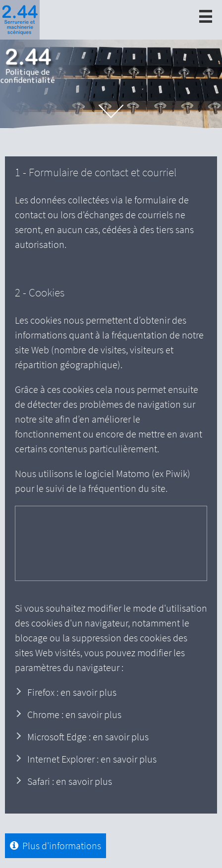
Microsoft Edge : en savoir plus (88, 737)
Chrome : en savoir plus (74, 714)
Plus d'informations (60, 845)
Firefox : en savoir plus (72, 692)
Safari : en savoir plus (70, 781)
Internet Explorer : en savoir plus (92, 759)
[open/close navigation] (206, 16)
